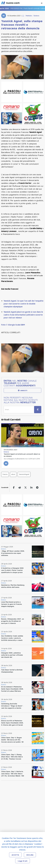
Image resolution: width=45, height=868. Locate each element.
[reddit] (20, 487)
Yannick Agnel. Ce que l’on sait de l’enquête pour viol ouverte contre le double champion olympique (24, 304)
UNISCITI (22, 390)
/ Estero (35, 16)
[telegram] (37, 487)
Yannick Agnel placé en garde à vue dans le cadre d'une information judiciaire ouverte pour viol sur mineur (23, 315)
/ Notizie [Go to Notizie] (28, 16)
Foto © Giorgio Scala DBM (13, 325)
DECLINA (30, 855)
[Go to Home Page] (23, 16)
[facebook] (14, 487)
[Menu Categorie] (42, 3)
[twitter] (25, 487)
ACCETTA (15, 855)
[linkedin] (31, 487)
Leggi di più (23, 861)
